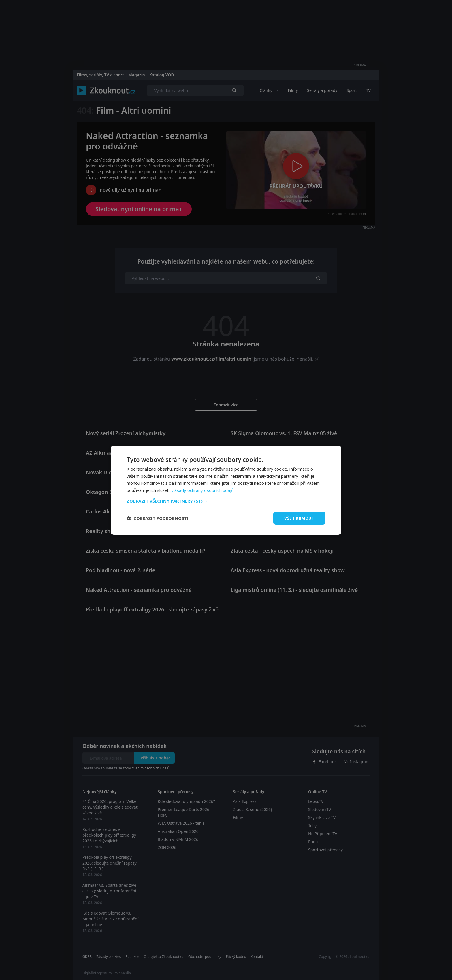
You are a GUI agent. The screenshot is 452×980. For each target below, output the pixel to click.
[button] (226, 501)
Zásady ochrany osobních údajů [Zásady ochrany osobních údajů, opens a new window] (203, 490)
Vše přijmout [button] (299, 518)
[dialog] (226, 490)
